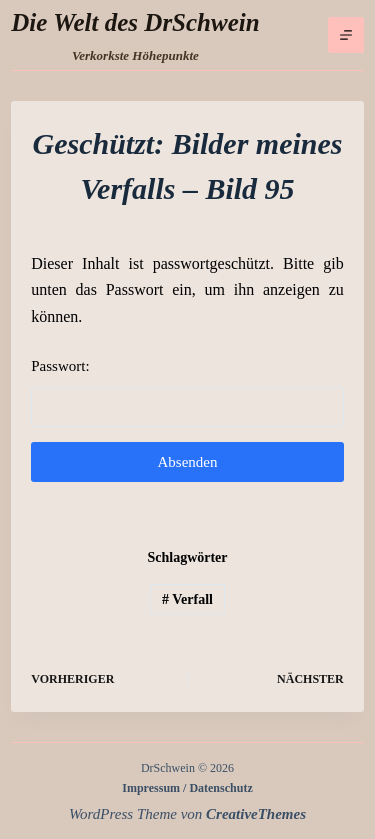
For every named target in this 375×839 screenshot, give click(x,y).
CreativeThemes (256, 814)
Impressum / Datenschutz (187, 788)
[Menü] (346, 35)
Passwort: (187, 392)
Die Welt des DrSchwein (135, 22)
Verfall (187, 599)
